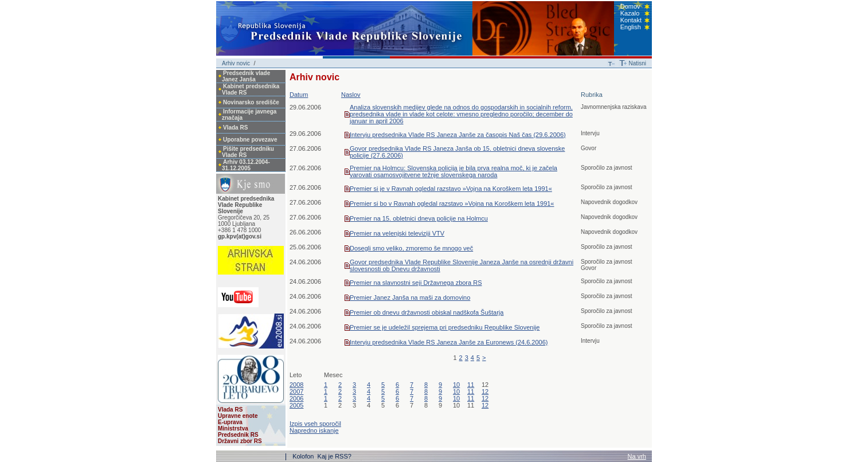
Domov (630, 6)
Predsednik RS (238, 435)
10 (456, 385)
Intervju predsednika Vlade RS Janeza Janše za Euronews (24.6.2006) (449, 342)
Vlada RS (235, 128)
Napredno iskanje (314, 430)
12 (485, 391)
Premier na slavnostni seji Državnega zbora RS (416, 283)
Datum (299, 95)
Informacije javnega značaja (249, 115)
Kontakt (631, 20)
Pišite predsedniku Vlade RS (248, 152)
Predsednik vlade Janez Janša (246, 76)
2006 (296, 398)
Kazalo (630, 13)
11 (471, 385)
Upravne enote (238, 416)
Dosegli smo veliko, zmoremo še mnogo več (411, 248)
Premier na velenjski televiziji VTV (397, 233)
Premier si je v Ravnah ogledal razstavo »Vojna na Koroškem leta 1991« (451, 189)
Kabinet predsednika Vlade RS (251, 89)
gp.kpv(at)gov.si (240, 236)
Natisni (637, 63)
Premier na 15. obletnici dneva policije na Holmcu (419, 218)
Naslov (351, 95)
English (631, 27)
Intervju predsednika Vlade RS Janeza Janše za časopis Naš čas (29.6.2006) (458, 135)
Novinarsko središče (251, 102)
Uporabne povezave (250, 140)
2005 (296, 405)
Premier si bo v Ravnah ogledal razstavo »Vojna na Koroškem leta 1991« (452, 203)
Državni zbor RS (240, 441)
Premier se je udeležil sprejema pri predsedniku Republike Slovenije (445, 327)
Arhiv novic (236, 63)
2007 (296, 391)
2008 (296, 385)
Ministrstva (233, 428)
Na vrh (637, 456)
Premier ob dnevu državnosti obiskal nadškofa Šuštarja (427, 312)
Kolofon (304, 456)
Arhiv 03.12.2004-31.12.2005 (246, 165)
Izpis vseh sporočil (315, 424)
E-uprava (230, 422)
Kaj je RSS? (335, 456)
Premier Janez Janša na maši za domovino (410, 297)
